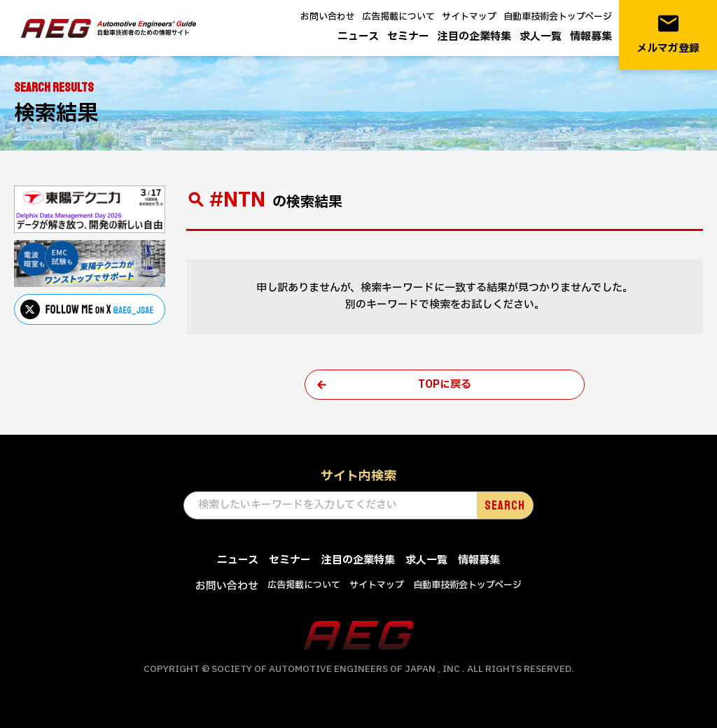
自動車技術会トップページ (558, 17)
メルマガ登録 (668, 34)
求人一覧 (541, 37)
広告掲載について (398, 17)
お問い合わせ (328, 17)
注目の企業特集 (474, 37)
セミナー (408, 37)
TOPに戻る (445, 385)
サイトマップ (469, 17)
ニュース (358, 37)
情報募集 (591, 37)
